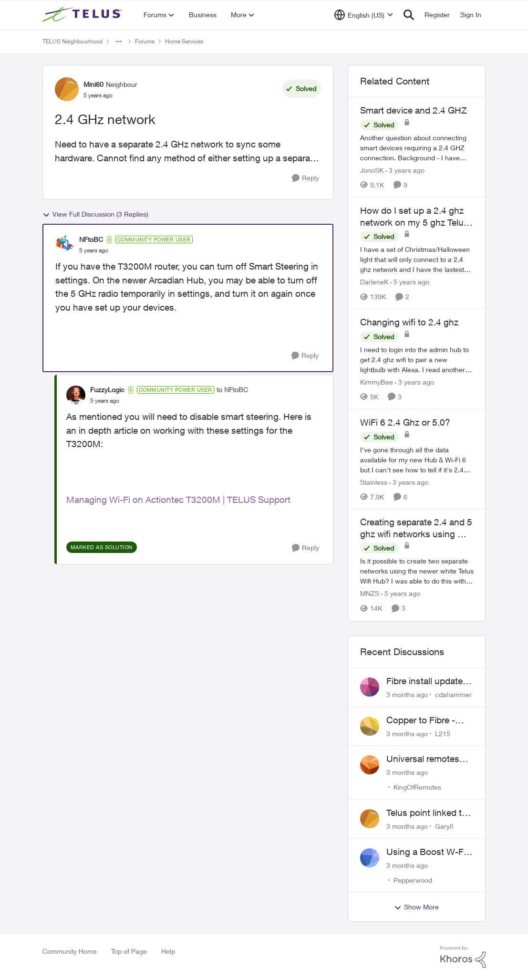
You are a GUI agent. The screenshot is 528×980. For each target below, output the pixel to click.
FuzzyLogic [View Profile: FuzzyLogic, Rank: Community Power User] (107, 390)
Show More (416, 907)
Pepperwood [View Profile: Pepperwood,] (413, 880)
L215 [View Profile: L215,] (443, 733)
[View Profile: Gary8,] (370, 819)
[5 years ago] (410, 282)
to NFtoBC (232, 390)
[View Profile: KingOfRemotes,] (370, 765)
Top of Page (129, 951)
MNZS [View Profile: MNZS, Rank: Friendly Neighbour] (370, 594)
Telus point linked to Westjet (427, 813)
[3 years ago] (405, 170)
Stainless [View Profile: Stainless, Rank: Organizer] (374, 482)
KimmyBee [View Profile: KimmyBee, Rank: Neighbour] (377, 382)
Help (168, 951)
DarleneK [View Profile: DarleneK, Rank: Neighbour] (374, 282)
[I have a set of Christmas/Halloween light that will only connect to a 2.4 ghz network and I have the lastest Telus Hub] (417, 259)
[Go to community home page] (83, 15)
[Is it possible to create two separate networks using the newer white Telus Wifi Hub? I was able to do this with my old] (417, 571)
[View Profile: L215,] (370, 726)
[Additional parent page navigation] (119, 42)
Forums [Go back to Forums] (145, 41)
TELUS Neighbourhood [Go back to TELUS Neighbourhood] (72, 41)
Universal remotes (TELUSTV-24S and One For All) (425, 759)
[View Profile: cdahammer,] (370, 687)
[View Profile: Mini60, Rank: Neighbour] (67, 89)
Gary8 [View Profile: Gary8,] (444, 826)
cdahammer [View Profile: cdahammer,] (453, 694)
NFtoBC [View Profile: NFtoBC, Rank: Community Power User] (91, 239)
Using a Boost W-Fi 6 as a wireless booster (430, 852)
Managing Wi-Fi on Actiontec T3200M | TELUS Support (178, 500)
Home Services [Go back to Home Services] (184, 41)
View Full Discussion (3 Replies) (95, 214)
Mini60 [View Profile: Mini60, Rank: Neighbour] (93, 84)
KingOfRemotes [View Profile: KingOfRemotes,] (417, 787)
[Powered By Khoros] (463, 957)
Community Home (70, 951)
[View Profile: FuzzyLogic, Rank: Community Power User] (76, 395)
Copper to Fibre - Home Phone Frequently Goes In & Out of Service (429, 720)
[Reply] (305, 178)
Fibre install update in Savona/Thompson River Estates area (429, 681)
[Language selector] (364, 15)
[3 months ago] (407, 694)
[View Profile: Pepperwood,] (370, 858)
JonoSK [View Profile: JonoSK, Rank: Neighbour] (372, 170)
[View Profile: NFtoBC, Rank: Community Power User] (65, 245)
